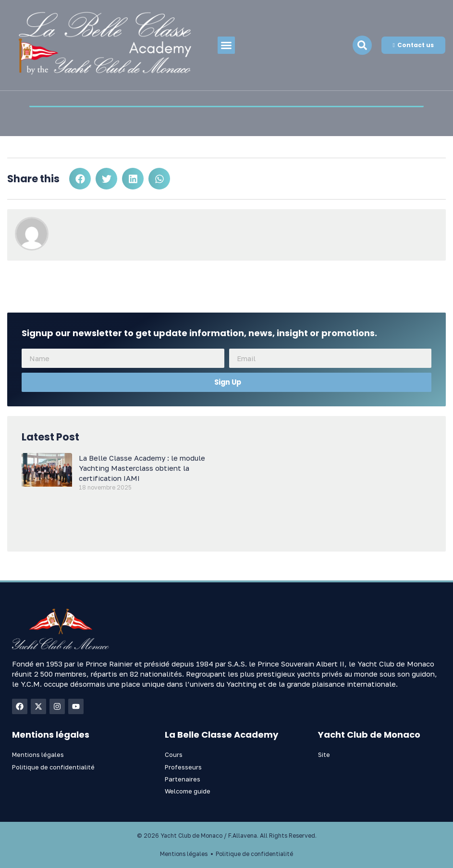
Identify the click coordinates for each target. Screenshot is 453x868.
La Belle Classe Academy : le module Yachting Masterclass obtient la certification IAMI (142, 468)
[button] (226, 45)
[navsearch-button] (362, 45)
